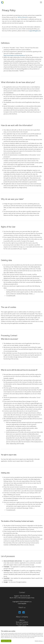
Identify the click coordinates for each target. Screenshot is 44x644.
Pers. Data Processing (22, 624)
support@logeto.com (35, 31)
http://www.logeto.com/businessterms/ (15, 55)
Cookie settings (22, 626)
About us (22, 620)
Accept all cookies (6, 641)
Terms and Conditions (22, 622)
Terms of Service (22, 17)
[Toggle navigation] (41, 2)
